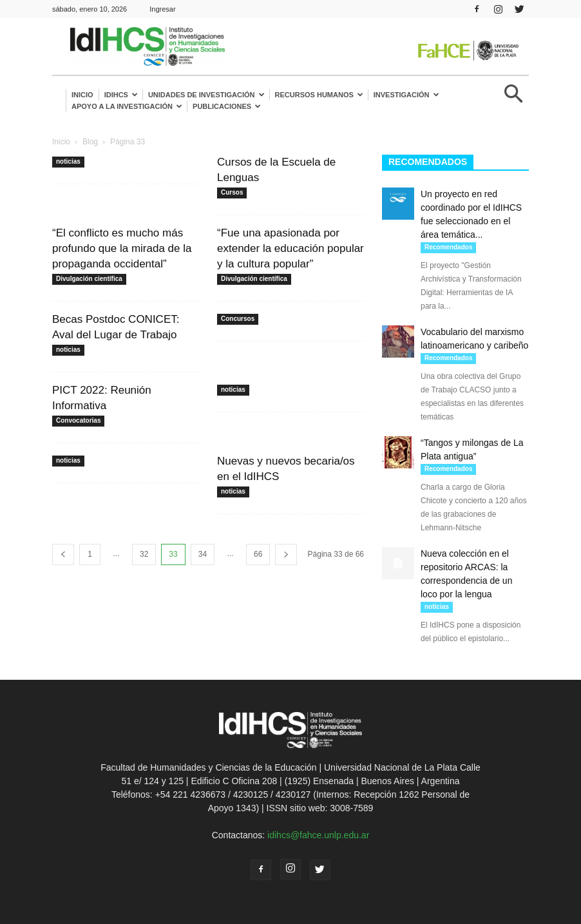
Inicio (82, 95)
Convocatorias (78, 420)
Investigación (406, 95)
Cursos (232, 192)
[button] (513, 99)
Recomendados (448, 247)
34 (203, 554)
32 (144, 554)
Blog (90, 142)
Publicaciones (227, 106)
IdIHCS (121, 95)
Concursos (238, 319)
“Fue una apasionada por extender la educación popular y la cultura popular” (290, 248)
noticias (68, 161)
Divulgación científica (89, 279)
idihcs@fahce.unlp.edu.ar (318, 835)
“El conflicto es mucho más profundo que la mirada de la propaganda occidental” (122, 248)
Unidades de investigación (206, 95)
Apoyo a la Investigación (127, 106)
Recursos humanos (319, 95)
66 (258, 554)
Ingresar (162, 9)
